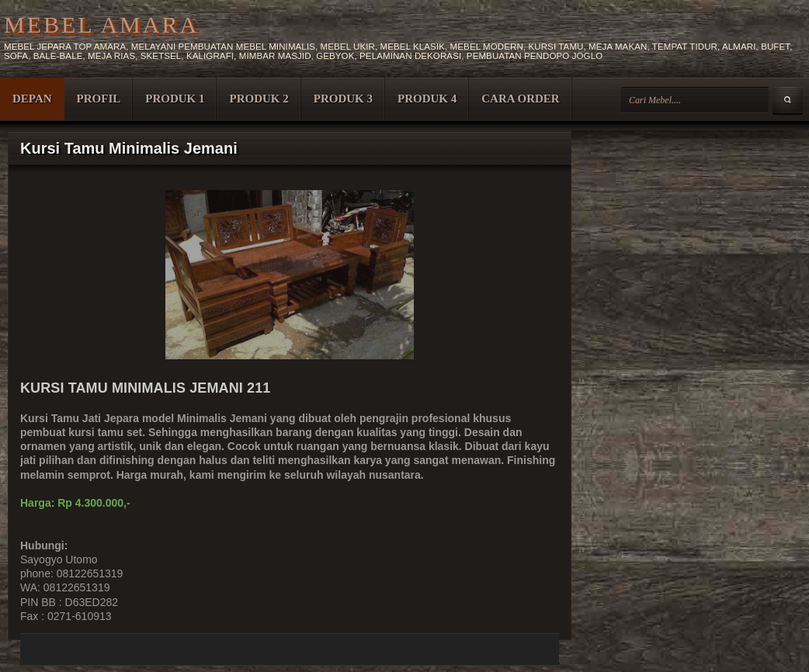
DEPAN (32, 99)
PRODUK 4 (427, 99)
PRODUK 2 (259, 99)
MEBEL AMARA (101, 24)
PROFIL (99, 99)
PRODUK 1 (175, 99)
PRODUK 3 (343, 99)
